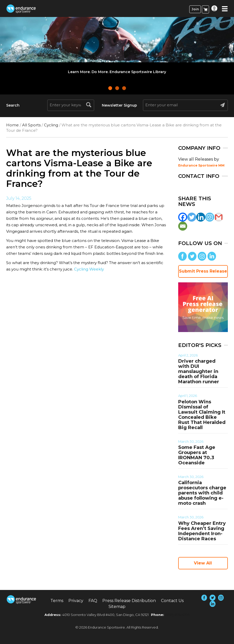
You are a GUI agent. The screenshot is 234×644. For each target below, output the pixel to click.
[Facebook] (183, 217)
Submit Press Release (203, 271)
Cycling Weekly (89, 269)
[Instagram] (210, 217)
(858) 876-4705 (177, 615)
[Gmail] (219, 217)
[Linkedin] (201, 217)
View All (203, 563)
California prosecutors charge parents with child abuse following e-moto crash (202, 493)
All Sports (31, 125)
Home (12, 125)
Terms (57, 601)
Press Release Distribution (129, 601)
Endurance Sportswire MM (201, 165)
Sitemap (117, 607)
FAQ (93, 601)
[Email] (183, 226)
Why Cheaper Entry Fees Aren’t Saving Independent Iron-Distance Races (202, 531)
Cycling (51, 125)
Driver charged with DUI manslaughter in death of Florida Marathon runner (199, 371)
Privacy (76, 601)
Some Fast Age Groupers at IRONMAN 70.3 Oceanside (197, 455)
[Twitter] (192, 217)
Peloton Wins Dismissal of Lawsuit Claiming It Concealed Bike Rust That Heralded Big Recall (202, 415)
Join (195, 9)
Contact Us (172, 601)
